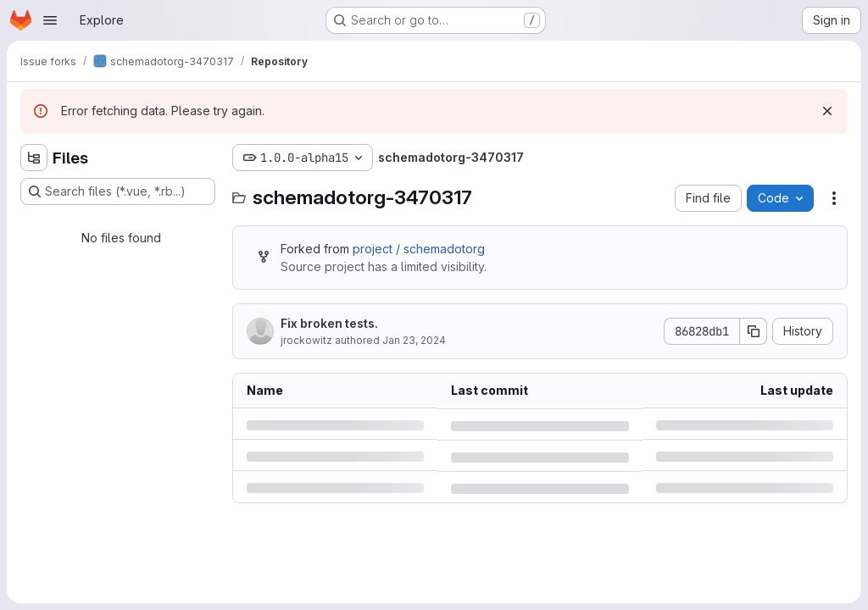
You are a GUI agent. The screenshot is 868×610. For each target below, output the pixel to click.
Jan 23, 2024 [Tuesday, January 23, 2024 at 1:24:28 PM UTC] (414, 340)
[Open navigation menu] (50, 20)
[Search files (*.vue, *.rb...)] (118, 191)
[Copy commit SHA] (754, 331)
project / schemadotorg (419, 249)
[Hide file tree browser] (34, 158)
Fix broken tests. (329, 323)
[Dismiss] (827, 111)
